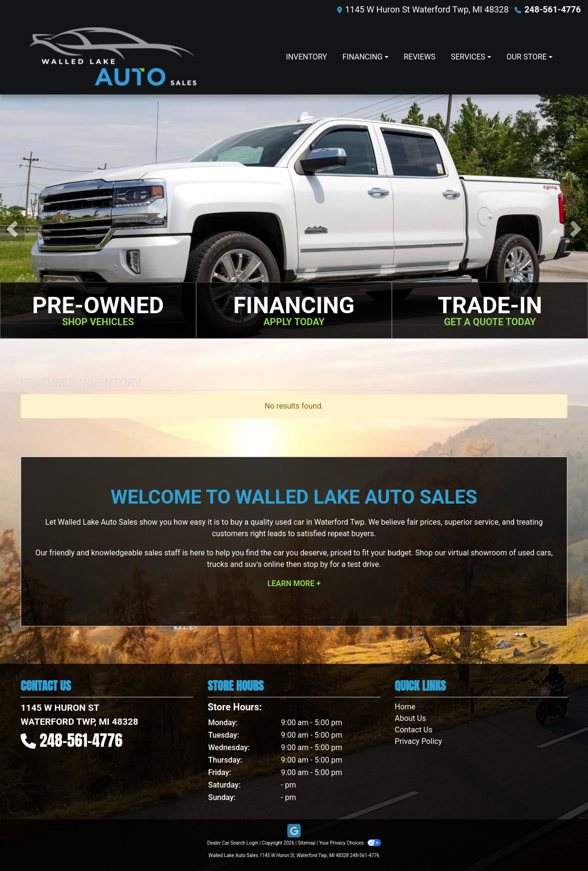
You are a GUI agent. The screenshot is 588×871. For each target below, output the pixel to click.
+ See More (550, 384)
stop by (316, 564)
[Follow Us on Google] (294, 831)
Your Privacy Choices (350, 843)
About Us (410, 718)
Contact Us (414, 730)
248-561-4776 (553, 9)
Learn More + (294, 583)
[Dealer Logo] (113, 57)
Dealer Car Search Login (233, 843)
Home (405, 707)
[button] (12, 229)
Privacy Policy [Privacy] (418, 741)
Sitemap (307, 843)
